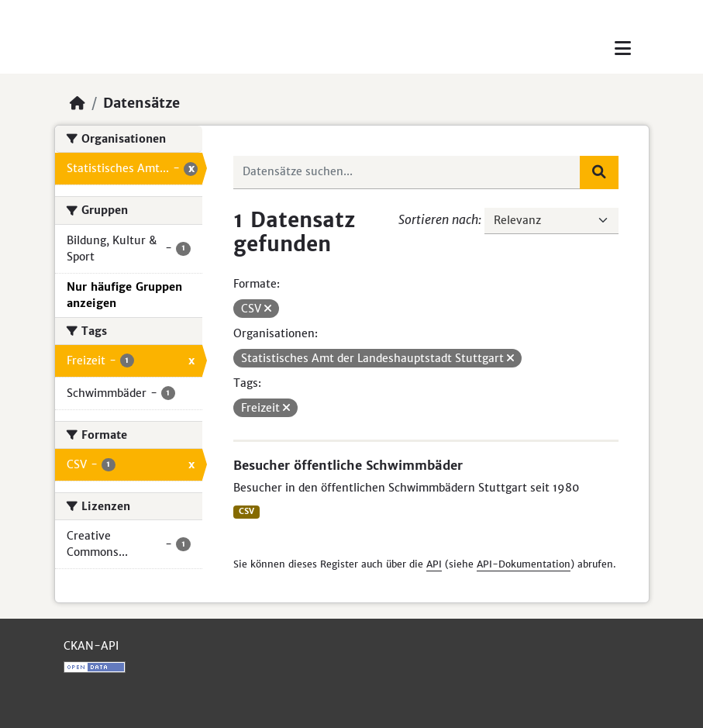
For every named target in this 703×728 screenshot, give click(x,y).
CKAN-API (91, 646)
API (434, 564)
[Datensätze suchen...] (407, 172)
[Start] (78, 103)
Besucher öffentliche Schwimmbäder (348, 465)
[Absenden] (599, 172)
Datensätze (141, 103)
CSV (246, 511)
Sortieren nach (438, 219)
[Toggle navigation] (623, 48)
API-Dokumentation (524, 564)
